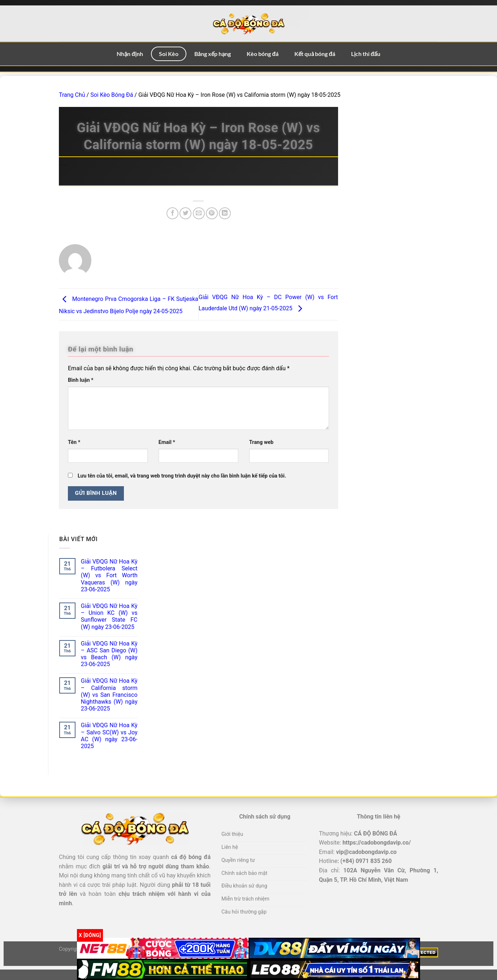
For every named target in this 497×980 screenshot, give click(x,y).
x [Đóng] (90, 935)
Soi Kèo (169, 54)
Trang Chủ (72, 95)
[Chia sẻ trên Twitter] (185, 213)
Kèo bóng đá (263, 54)
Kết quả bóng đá (315, 54)
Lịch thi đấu (366, 54)
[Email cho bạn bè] (199, 213)
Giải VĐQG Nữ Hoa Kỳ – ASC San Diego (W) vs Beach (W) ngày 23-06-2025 (109, 654)
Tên (74, 442)
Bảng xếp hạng (213, 54)
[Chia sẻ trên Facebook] (172, 213)
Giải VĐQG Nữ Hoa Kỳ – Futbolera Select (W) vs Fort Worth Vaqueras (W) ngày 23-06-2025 (109, 575)
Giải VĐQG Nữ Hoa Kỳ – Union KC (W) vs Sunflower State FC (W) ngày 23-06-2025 (109, 616)
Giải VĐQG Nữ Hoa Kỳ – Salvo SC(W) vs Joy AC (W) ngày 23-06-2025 (109, 736)
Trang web (261, 442)
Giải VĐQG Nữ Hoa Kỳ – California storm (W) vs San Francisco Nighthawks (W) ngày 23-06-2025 (109, 695)
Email (167, 442)
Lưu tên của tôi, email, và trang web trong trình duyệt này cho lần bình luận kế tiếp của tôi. (182, 476)
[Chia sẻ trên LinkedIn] (225, 213)
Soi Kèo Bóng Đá (112, 95)
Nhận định (130, 54)
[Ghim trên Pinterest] (212, 213)
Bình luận (81, 380)
